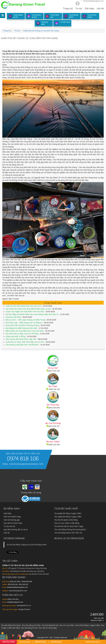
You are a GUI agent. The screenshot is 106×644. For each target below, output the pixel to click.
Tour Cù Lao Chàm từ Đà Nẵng (67, 523)
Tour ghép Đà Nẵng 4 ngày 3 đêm (68, 517)
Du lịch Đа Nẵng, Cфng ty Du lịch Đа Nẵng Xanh (27, 545)
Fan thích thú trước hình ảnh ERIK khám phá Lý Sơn (28, 309)
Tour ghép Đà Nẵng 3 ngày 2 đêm (68, 513)
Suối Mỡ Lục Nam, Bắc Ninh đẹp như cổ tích (25, 342)
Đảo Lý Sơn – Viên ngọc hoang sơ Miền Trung (25, 320)
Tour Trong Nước (16, 16)
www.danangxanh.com (18, 591)
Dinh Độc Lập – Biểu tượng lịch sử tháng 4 (24, 323)
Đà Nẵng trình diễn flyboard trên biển (21, 328)
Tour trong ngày (71, 16)
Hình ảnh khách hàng (12, 517)
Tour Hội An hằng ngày (48, 628)
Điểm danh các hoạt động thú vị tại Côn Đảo (25, 331)
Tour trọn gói (52, 16)
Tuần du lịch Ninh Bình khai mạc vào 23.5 (23, 306)
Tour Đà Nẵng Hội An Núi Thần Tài (68, 533)
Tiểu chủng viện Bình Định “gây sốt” (21, 339)
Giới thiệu (89, 9)
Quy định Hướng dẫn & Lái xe (16, 530)
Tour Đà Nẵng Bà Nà (50, 625)
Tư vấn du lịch (9, 526)
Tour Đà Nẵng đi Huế (29, 628)
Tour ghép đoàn (89, 16)
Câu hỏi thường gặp (12, 520)
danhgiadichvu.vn (24, 605)
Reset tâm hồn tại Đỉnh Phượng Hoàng (22, 325)
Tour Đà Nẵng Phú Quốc (11, 625)
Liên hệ (100, 9)
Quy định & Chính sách (13, 523)
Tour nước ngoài (34, 16)
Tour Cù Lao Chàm (67, 625)
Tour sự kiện (42, 23)
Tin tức (79, 9)
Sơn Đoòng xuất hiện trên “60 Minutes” (22, 345)
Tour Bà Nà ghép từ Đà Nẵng (66, 520)
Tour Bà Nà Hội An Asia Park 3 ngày (69, 526)
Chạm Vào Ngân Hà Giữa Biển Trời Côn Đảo (25, 311)
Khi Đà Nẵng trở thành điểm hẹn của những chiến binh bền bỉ (32, 314)
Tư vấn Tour (62, 23)
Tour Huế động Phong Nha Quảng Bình (70, 530)
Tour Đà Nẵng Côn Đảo (31, 625)
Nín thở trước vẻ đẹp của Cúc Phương (22, 334)
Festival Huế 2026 (13, 317)
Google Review (24, 609)
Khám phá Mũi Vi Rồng (16, 336)
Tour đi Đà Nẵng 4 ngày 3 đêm (88, 625)
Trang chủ (68, 9)
